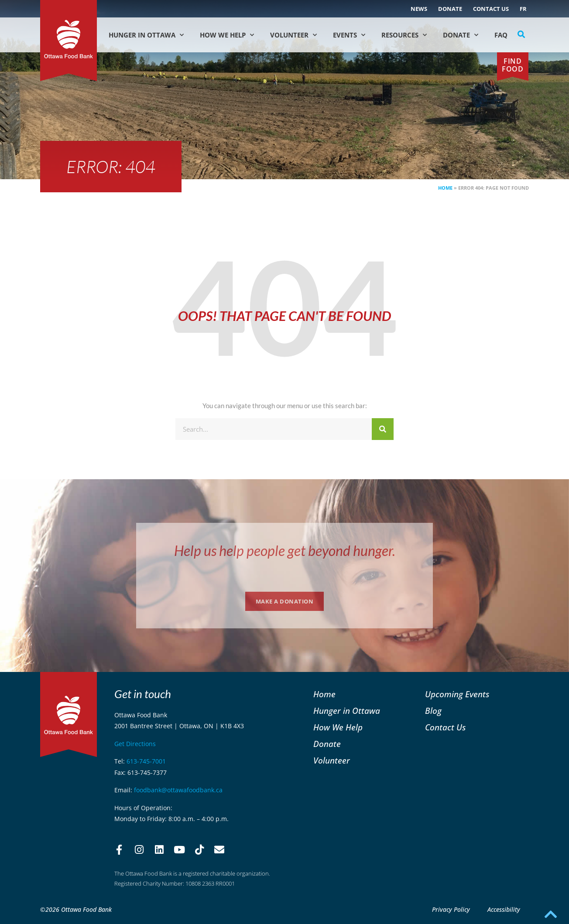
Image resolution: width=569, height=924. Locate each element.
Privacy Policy (451, 909)
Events (349, 35)
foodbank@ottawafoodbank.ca (178, 790)
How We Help (227, 35)
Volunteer (293, 35)
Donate (450, 9)
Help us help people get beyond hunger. (285, 551)
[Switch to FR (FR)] (523, 9)
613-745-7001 (146, 761)
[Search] (383, 429)
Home (445, 188)
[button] (521, 34)
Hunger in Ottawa (146, 35)
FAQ (501, 35)
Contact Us (491, 9)
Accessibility (504, 909)
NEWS (419, 9)
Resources (404, 35)
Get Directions (135, 744)
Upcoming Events (457, 694)
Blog (433, 711)
